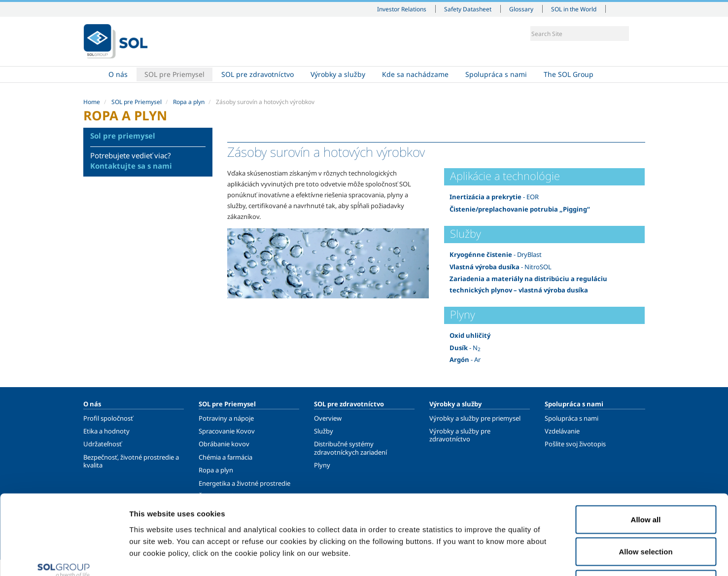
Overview (328, 418)
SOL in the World (574, 9)
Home (92, 74)
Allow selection (645, 479)
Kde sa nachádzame (415, 74)
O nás (118, 74)
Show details (512, 557)
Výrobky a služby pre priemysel (475, 418)
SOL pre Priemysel (174, 74)
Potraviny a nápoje (226, 418)
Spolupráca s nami (496, 74)
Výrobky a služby (338, 74)
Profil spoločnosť (108, 418)
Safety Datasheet (468, 9)
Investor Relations (402, 9)
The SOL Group (569, 74)
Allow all (646, 447)
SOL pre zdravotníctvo (258, 74)
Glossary (521, 9)
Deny (646, 511)
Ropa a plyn (189, 102)
